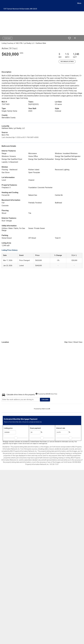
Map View (68, 342)
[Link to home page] (3, 3)
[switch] (69, 38)
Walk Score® (46, 409)
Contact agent (7, 38)
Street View (78, 342)
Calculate (45, 400)
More (79, 3)
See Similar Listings (67, 62)
